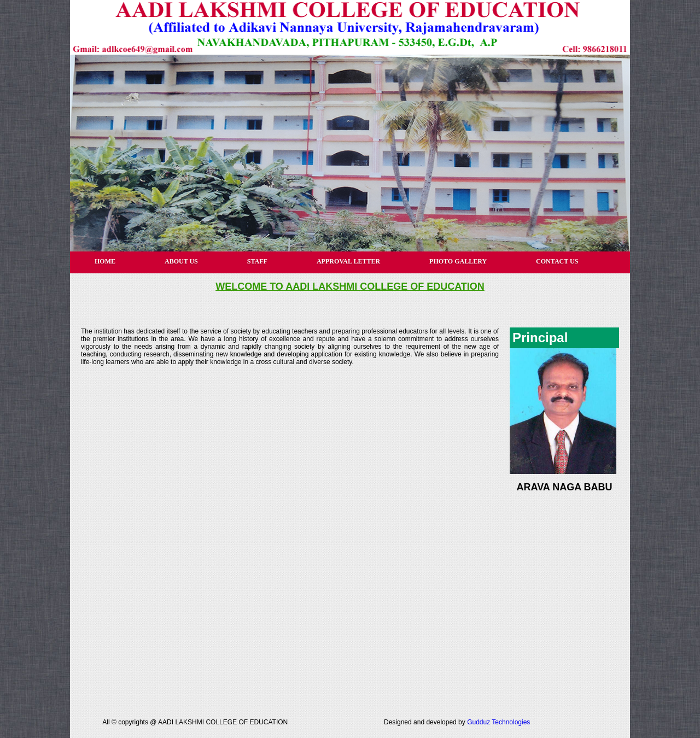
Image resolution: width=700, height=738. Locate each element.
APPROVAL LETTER (348, 261)
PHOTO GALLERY (458, 261)
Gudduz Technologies (498, 722)
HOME (105, 261)
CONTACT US (557, 261)
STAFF (257, 261)
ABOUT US (181, 261)
